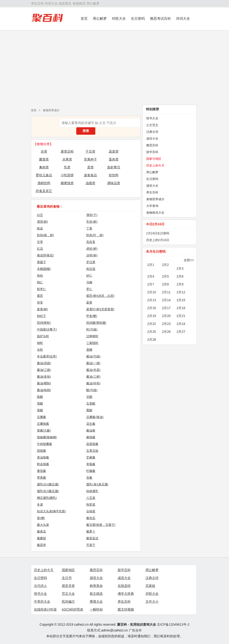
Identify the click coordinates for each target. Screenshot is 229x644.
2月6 (180, 276)
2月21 (181, 316)
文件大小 (152, 602)
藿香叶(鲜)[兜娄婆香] (100, 309)
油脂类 (90, 183)
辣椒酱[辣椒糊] (47, 437)
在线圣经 (124, 586)
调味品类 (114, 183)
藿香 (89, 302)
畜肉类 (114, 159)
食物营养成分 (51, 110)
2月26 (166, 332)
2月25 (152, 332)
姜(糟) (41, 518)
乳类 (67, 167)
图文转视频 (126, 609)
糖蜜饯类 (67, 183)
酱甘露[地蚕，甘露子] (101, 525)
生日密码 (138, 18)
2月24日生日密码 (158, 233)
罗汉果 (91, 262)
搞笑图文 (65, 3)
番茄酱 (41, 471)
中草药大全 (42, 602)
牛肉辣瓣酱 (45, 444)
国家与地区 (154, 159)
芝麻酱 (91, 457)
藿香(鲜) (43, 309)
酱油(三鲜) (93, 377)
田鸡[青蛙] (44, 323)
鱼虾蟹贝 (114, 167)
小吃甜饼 (67, 175)
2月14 (166, 300)
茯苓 (40, 302)
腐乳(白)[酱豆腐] (48, 484)
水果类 (67, 159)
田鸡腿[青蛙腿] (96, 323)
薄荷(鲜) (43, 222)
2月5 (166, 276)
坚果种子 (90, 159)
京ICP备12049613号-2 (173, 624)
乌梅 (89, 282)
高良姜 (91, 242)
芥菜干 (91, 545)
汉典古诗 (152, 132)
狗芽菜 (91, 505)
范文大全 (68, 594)
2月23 (166, 324)
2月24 (181, 324)
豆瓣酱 (41, 417)
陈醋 (40, 397)
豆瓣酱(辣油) (95, 417)
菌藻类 (44, 159)
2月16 (152, 308)
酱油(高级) (44, 363)
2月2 (166, 265)
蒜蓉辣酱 (92, 444)
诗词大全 (51, 3)
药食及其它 (44, 191)
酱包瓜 (91, 518)
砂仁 (89, 276)
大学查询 (152, 206)
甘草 (40, 242)
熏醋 (89, 410)
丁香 (89, 228)
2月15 (181, 300)
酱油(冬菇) (93, 370)
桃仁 (40, 282)
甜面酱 (41, 451)
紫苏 (40, 296)
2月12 (181, 292)
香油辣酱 (43, 457)
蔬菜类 (114, 151)
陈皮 (40, 228)
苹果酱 (41, 478)
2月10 (152, 292)
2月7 (151, 284)
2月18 (181, 308)
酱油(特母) (93, 383)
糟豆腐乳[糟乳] (47, 498)
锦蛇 (40, 343)
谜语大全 (152, 186)
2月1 (151, 265)
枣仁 (89, 289)
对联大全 (119, 18)
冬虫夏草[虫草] (47, 356)
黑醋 (40, 404)
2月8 (166, 284)
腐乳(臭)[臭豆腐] (97, 484)
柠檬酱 (91, 471)
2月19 (152, 316)
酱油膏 (91, 430)
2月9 (180, 284)
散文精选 (96, 594)
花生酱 (91, 424)
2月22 (152, 324)
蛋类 (90, 167)
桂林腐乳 (92, 491)
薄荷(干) (92, 215)
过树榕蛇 (92, 336)
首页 (84, 18)
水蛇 (40, 350)
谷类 (44, 151)
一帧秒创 (96, 609)
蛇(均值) (92, 329)
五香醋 (91, 404)
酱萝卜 (91, 531)
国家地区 (68, 570)
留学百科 (152, 152)
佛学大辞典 (126, 594)
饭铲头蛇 (43, 336)
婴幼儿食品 (44, 175)
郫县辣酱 (43, 464)
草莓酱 (91, 464)
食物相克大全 (155, 213)
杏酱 (89, 478)
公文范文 (152, 125)
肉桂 (40, 276)
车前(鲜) (92, 222)
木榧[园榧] (44, 269)
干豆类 (90, 151)
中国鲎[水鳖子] (47, 329)
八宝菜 (91, 498)
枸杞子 (41, 316)
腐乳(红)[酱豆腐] (48, 491)
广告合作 (135, 630)
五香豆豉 (92, 451)
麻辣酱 (91, 437)
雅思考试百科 (160, 18)
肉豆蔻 (91, 269)
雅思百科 (152, 145)
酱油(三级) (44, 370)
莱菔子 (41, 262)
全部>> (189, 260)
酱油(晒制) (44, 383)
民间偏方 (68, 602)
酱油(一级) (93, 363)
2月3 (180, 268)
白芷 (40, 215)
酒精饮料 (44, 183)
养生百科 (37, 3)
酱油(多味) (44, 377)
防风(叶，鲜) (95, 235)
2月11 (166, 292)
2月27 (181, 332)
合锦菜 (91, 511)
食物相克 (79, 3)
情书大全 (152, 118)
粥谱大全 (96, 602)
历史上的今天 (155, 165)
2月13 (152, 300)
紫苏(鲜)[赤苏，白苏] (100, 296)
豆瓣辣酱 (43, 424)
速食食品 (90, 175)
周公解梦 (93, 3)
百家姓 (150, 586)
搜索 (86, 131)
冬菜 (40, 505)
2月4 (151, 276)
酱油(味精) (44, 390)
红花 (40, 249)
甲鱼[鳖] (92, 316)
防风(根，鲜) (46, 235)
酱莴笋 (41, 545)
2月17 (166, 308)
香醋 (40, 410)
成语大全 (152, 139)
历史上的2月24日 (158, 240)
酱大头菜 (43, 525)
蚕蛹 (89, 350)
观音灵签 (68, 586)
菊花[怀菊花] (45, 255)
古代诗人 (40, 586)
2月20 (166, 316)
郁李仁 (41, 289)
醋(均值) (92, 390)
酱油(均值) (93, 356)
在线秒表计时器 (45, 609)
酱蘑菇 (41, 538)
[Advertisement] (114, 68)
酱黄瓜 (41, 531)
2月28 (152, 340)
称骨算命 (96, 586)
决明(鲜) (92, 255)
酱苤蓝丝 (92, 538)
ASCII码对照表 (73, 609)
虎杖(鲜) (92, 249)
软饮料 (114, 175)
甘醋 (89, 397)
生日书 (67, 578)
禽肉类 (44, 167)
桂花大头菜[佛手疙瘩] (51, 511)
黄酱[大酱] (44, 430)
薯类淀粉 (67, 151)
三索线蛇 (92, 343)
